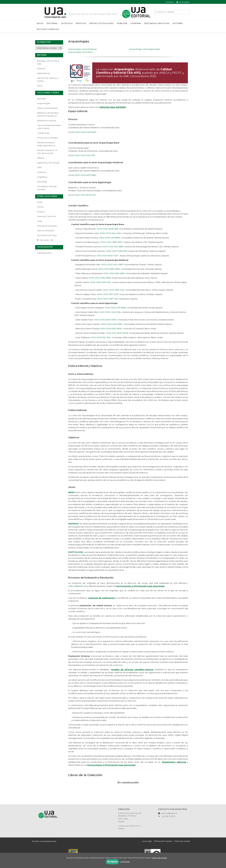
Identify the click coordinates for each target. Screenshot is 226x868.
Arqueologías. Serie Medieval (82, 49)
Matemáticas (43, 73)
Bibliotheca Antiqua (47, 121)
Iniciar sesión (183, 2)
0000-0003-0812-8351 (117, 251)
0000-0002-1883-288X (109, 269)
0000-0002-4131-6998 (115, 308)
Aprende (41, 99)
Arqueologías (44, 103)
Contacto (169, 2)
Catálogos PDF (44, 253)
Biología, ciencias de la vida (48, 62)
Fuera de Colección (47, 216)
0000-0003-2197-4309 (108, 294)
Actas (40, 202)
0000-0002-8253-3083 (105, 320)
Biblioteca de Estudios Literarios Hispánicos (48, 114)
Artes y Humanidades (47, 108)
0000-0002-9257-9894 (85, 175)
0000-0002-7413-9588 (113, 247)
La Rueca (42, 172)
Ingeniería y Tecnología (48, 163)
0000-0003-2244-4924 (111, 233)
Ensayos (41, 212)
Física (40, 86)
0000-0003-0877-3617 (108, 299)
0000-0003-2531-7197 (85, 155)
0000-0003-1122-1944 (101, 337)
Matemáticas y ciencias (49, 48)
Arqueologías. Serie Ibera (80, 52)
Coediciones (43, 133)
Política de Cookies (182, 841)
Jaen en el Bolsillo (46, 231)
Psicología (42, 182)
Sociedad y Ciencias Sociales (47, 188)
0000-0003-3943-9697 (112, 264)
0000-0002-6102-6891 (114, 273)
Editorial (52, 23)
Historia (41, 158)
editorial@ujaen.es (77, 586)
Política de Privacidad (163, 841)
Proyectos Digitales (101, 23)
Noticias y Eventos (48, 29)
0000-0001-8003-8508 (117, 333)
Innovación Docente (47, 226)
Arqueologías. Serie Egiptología (145, 49)
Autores (178, 23)
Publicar (122, 23)
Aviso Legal (147, 841)
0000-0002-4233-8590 (112, 324)
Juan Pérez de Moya (47, 235)
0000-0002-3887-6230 (111, 242)
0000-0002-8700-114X (85, 195)
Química (41, 68)
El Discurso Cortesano (48, 138)
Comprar (136, 23)
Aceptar (112, 862)
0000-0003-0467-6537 (85, 132)
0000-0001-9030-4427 (108, 256)
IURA (39, 167)
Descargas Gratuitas (157, 23)
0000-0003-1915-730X (101, 282)
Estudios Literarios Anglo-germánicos (46, 144)
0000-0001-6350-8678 (111, 329)
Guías (40, 221)
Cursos (40, 207)
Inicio (40, 23)
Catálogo (67, 23)
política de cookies (159, 858)
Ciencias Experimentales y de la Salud (49, 127)
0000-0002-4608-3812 (107, 229)
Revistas (81, 23)
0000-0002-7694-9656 (100, 278)
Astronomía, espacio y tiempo (48, 79)
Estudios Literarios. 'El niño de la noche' (47, 152)
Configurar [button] (125, 861)
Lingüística (42, 177)
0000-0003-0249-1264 (110, 312)
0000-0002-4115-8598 (109, 238)
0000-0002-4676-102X (114, 290)
